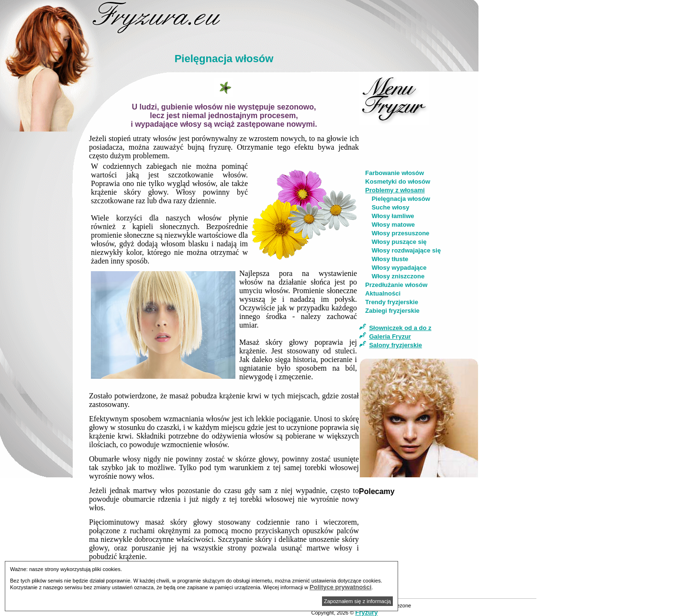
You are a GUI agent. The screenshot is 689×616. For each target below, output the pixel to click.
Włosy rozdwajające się (406, 250)
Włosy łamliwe (393, 216)
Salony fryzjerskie (395, 345)
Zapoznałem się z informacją (357, 601)
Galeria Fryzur (390, 336)
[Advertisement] (44, 280)
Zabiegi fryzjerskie (392, 311)
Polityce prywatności (340, 587)
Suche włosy (391, 207)
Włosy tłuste (390, 259)
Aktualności (383, 293)
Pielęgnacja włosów (401, 199)
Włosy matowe (393, 225)
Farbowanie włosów (395, 173)
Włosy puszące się (399, 242)
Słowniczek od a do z (400, 328)
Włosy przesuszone (401, 233)
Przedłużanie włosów (396, 285)
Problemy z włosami (395, 190)
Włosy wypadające (399, 268)
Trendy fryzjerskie (392, 302)
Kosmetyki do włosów (398, 181)
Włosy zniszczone (398, 276)
